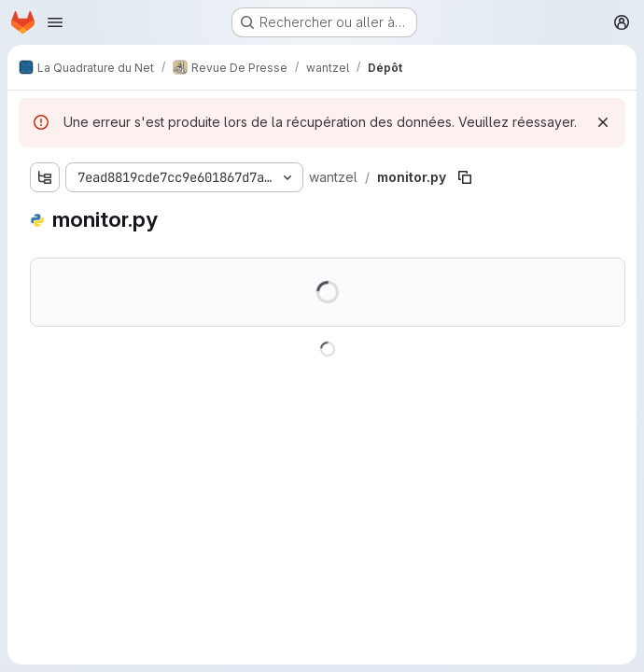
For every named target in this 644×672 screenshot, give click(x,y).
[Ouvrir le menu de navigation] (55, 22)
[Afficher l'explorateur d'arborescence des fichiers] (45, 177)
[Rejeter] (603, 122)
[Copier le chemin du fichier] (465, 177)
